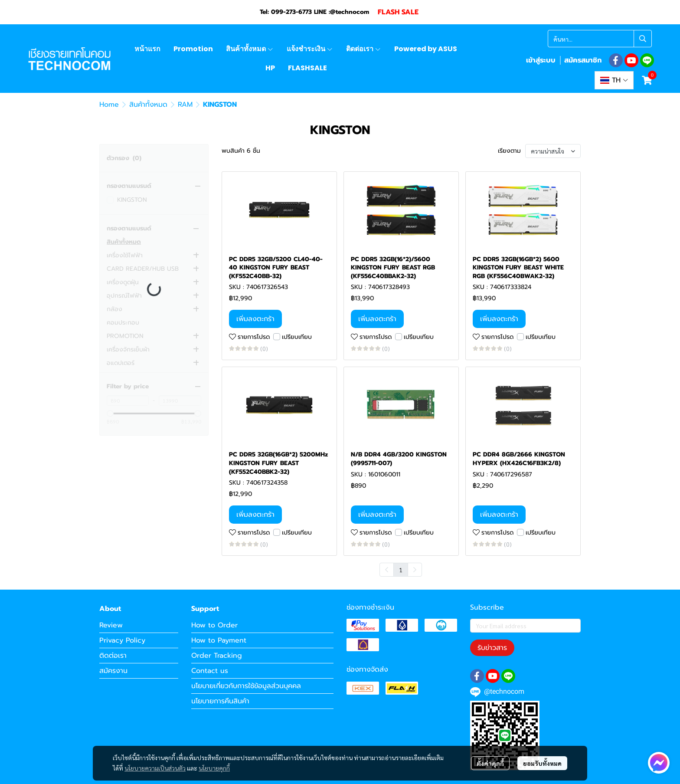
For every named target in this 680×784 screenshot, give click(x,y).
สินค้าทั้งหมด (148, 105)
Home (109, 105)
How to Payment (219, 640)
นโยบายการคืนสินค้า (220, 701)
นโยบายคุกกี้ (214, 768)
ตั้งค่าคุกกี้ (490, 763)
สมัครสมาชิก (583, 60)
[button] (600, 39)
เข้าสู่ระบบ (541, 60)
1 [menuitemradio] (401, 570)
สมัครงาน (113, 671)
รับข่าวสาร (492, 648)
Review (111, 625)
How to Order (214, 625)
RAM (185, 105)
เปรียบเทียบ (297, 337)
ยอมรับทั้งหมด (542, 763)
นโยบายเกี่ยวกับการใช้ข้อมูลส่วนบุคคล (246, 686)
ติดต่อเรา (113, 656)
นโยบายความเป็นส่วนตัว (155, 768)
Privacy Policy (122, 640)
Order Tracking (217, 656)
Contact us (210, 671)
